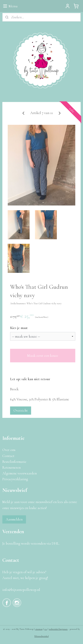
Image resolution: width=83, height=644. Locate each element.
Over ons (9, 450)
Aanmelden (14, 519)
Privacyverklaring (15, 479)
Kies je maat (19, 328)
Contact (8, 456)
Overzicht (21, 410)
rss (46, 629)
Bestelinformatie (14, 462)
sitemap (39, 629)
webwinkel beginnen (58, 629)
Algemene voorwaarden (20, 473)
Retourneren (11, 467)
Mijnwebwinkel (42, 636)
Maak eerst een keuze (43, 356)
